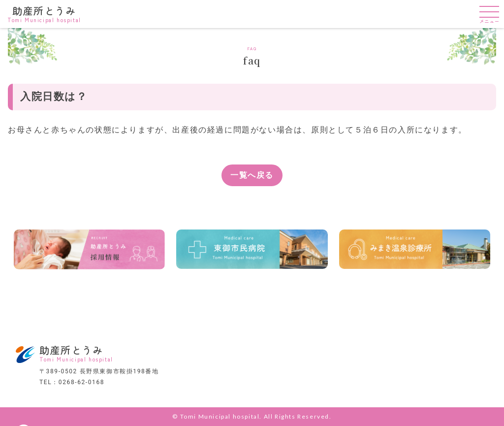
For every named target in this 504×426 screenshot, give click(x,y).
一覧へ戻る (252, 175)
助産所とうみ (44, 13)
